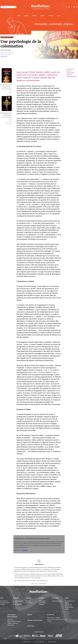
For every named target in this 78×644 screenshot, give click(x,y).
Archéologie (29, 603)
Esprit (42, 16)
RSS (41, 642)
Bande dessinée (69, 607)
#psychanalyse (70, 73)
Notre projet (51, 618)
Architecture (69, 606)
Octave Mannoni (7, 89)
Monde (15, 601)
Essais (30, 615)
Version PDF (4, 56)
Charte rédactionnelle (53, 619)
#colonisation (70, 69)
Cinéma (67, 601)
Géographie (20, 601)
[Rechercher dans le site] (8, 7)
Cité (19, 16)
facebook (66, 7)
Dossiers (31, 626)
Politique (3, 604)
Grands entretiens (35, 620)
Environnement (17, 604)
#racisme (69, 71)
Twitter (38, 642)
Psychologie (42, 603)
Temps (35, 16)
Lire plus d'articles (39, 584)
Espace (26, 16)
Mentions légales (52, 642)
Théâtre (67, 603)
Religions (42, 604)
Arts (59, 16)
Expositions (11, 625)
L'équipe (57, 618)
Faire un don (63, 619)
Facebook (36, 642)
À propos (51, 615)
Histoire (28, 601)
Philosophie (42, 601)
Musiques (72, 601)
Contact (49, 621)
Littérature (55, 601)
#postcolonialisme (71, 76)
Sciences (5, 601)
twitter (69, 7)
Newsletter (77, 7)
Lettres (51, 16)
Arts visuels (68, 604)
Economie (7, 603)
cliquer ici (25, 550)
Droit (1, 601)
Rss (74, 7)
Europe (15, 603)
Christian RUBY (7, 50)
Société (2, 603)
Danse (67, 609)
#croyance (69, 75)
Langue (60, 601)
